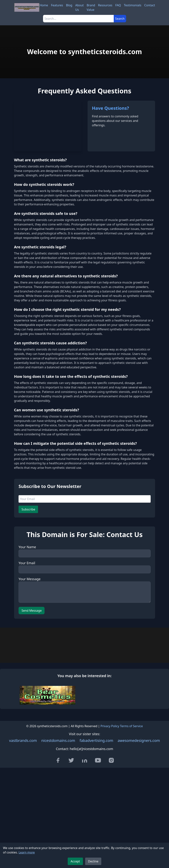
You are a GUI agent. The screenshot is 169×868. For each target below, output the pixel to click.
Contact (150, 5)
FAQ (118, 5)
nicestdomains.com (58, 826)
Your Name (27, 593)
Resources (105, 5)
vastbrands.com (23, 826)
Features (57, 5)
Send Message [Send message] (32, 656)
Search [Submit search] (120, 19)
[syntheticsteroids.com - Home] (27, 8)
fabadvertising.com (96, 826)
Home (44, 5)
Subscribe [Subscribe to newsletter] (28, 555)
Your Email (27, 609)
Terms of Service (131, 811)
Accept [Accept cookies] (75, 861)
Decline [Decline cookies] (93, 861)
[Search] (78, 19)
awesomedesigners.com (139, 826)
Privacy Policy (110, 811)
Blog (69, 5)
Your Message (29, 625)
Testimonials (133, 5)
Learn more (27, 852)
